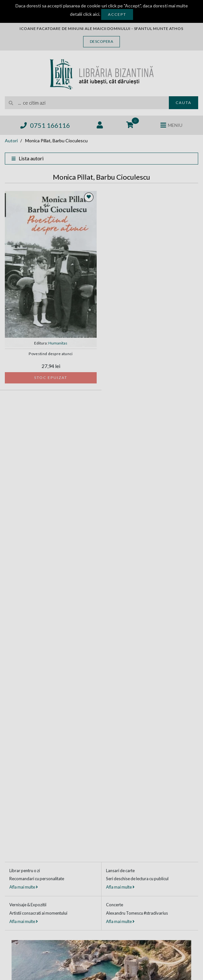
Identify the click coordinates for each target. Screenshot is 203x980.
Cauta (184, 103)
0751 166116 (45, 125)
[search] (87, 103)
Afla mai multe (24, 887)
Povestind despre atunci (51, 354)
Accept (117, 14)
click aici (91, 14)
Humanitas (58, 343)
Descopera (102, 41)
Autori (11, 141)
